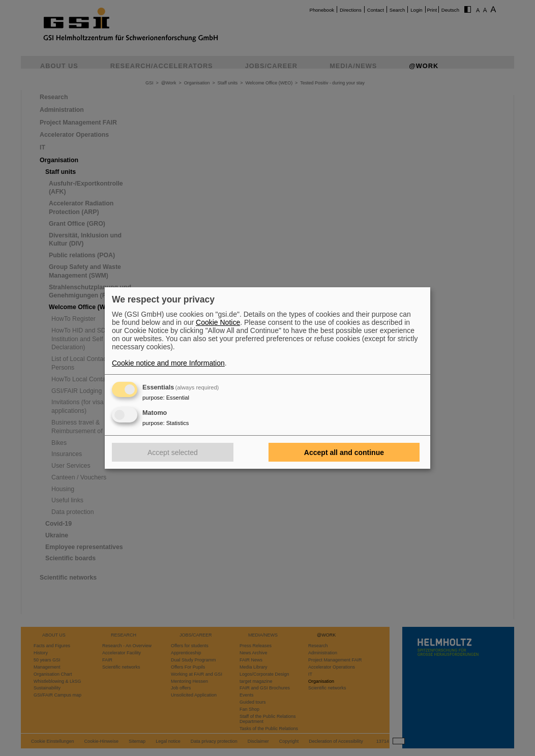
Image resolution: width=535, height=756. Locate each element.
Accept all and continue (344, 452)
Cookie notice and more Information (168, 363)
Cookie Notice (218, 322)
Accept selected (173, 452)
